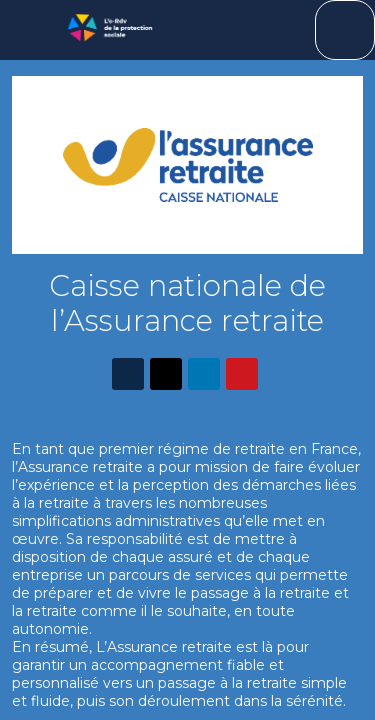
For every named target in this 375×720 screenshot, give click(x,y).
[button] (30, 30)
